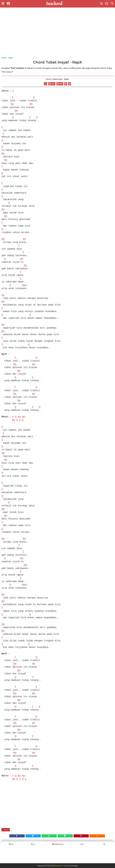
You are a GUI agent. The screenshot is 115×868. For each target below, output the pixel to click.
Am (32, 104)
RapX (7, 844)
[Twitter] (31, 851)
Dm (16, 111)
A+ (11, 860)
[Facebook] (13, 851)
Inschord (59, 866)
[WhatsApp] (48, 851)
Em (13, 104)
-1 (104, 860)
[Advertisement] (57, 33)
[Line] (66, 851)
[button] (101, 851)
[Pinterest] (83, 851)
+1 (82, 860)
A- (33, 860)
